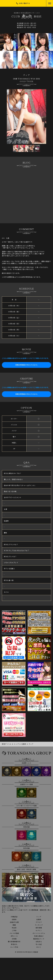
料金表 (14, 928)
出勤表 (14, 920)
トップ (39, 917)
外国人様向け (39, 936)
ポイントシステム (39, 933)
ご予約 (14, 931)
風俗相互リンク (39, 939)
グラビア (39, 922)
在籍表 (39, 920)
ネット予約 (14, 947)
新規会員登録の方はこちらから (26, 365)
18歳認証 (14, 917)
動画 (14, 925)
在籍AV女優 (14, 922)
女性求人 (39, 942)
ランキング (39, 925)
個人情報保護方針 (14, 942)
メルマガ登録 (14, 933)
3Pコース (14, 936)
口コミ (39, 947)
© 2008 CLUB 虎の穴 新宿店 (27, 952)
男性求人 (14, 944)
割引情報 (39, 928)
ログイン (39, 931)
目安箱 (14, 939)
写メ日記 (39, 944)
